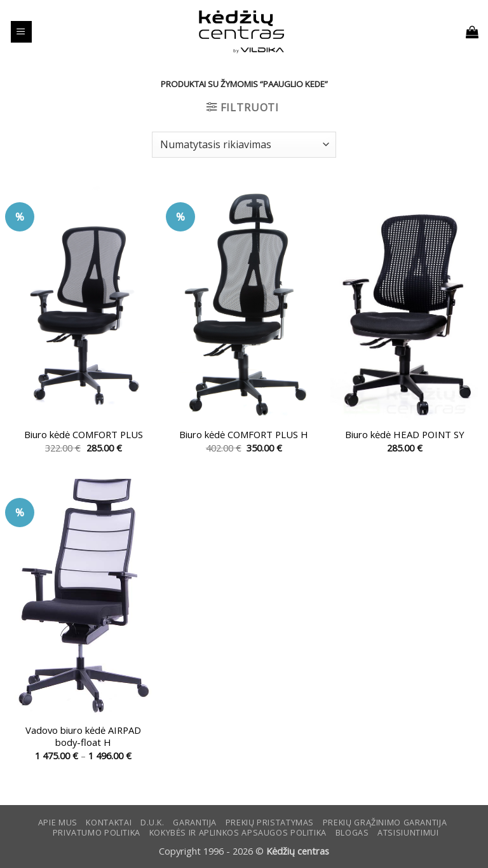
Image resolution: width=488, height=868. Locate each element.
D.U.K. (152, 823)
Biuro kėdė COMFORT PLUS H (244, 435)
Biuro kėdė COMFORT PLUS (84, 435)
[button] (21, 32)
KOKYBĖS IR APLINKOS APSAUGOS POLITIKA (238, 833)
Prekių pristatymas (270, 823)
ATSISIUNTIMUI (408, 833)
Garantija (195, 823)
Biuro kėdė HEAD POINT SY (405, 435)
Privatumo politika (97, 833)
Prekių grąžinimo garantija (385, 823)
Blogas (352, 833)
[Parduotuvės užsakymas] (244, 144)
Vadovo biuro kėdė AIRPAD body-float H (83, 736)
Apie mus (58, 823)
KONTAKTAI (109, 823)
